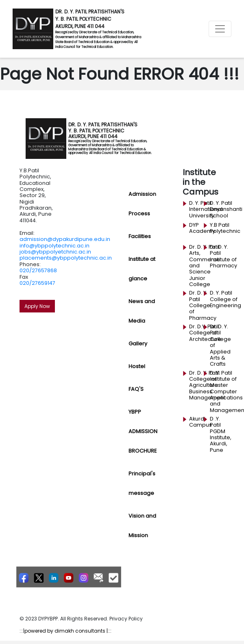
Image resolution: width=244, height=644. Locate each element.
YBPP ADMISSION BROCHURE (143, 431)
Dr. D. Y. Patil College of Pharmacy (203, 305)
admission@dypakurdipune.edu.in (65, 239)
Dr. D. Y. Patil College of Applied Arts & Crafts (220, 345)
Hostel (137, 366)
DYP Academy (202, 228)
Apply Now (37, 306)
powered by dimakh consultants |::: (68, 631)
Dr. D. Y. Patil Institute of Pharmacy (223, 256)
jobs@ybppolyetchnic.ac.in (55, 252)
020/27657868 (38, 270)
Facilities (140, 236)
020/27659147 (37, 283)
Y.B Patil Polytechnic (225, 228)
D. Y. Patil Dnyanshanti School (226, 209)
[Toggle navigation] (220, 29)
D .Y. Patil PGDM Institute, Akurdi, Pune (221, 434)
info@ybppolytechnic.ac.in (54, 246)
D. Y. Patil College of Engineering (225, 299)
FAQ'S (136, 389)
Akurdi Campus (200, 422)
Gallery (138, 344)
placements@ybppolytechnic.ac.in (66, 258)
